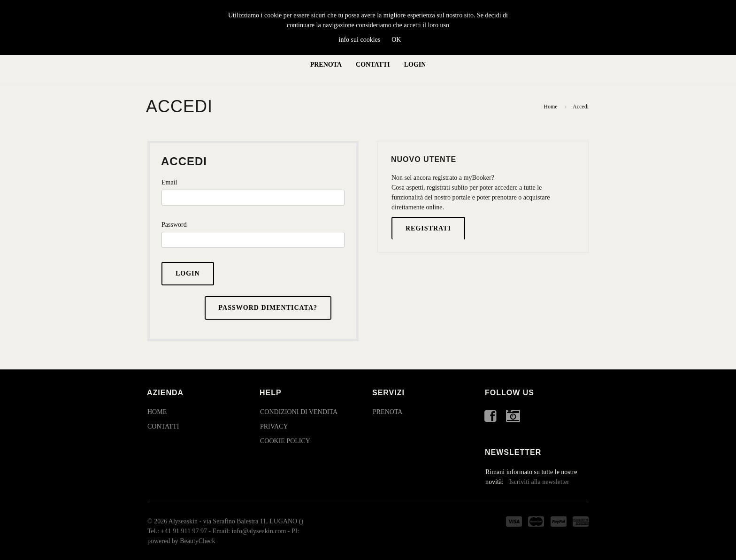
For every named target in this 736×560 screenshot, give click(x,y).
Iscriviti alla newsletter (539, 482)
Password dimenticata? (268, 308)
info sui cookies (360, 40)
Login (415, 65)
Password (174, 225)
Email (169, 182)
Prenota (326, 65)
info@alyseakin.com (259, 531)
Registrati (428, 228)
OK (396, 40)
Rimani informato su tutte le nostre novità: (531, 477)
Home (550, 107)
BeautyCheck (197, 541)
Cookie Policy (285, 441)
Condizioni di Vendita (299, 412)
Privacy (274, 426)
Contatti (373, 65)
